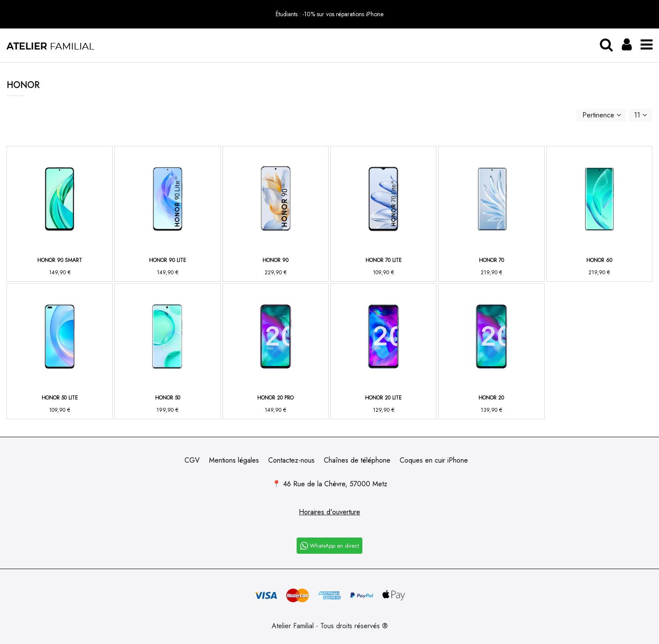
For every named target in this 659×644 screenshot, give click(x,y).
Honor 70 (491, 260)
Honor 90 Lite (168, 260)
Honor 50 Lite (60, 398)
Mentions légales (234, 460)
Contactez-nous (291, 460)
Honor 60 (599, 260)
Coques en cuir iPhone (434, 460)
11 (640, 115)
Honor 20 (491, 398)
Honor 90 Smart (60, 260)
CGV (192, 460)
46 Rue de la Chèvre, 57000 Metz (335, 484)
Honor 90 (275, 260)
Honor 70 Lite (384, 260)
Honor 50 (168, 398)
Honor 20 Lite (383, 398)
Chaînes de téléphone (357, 460)
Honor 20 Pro (275, 398)
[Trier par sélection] (602, 115)
